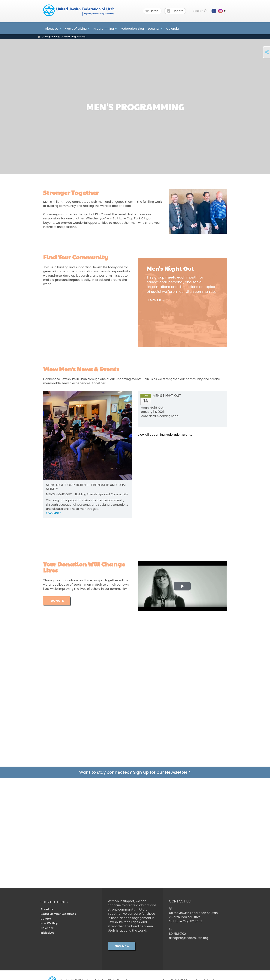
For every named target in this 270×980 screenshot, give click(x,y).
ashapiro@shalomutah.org (189, 938)
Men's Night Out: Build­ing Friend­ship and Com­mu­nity (87, 487)
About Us (47, 909)
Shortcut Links (54, 902)
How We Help (49, 923)
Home (39, 37)
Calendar (173, 29)
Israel (152, 11)
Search (200, 11)
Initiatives (47, 933)
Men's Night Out (167, 396)
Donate (175, 11)
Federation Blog (132, 29)
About (53, 29)
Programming (52, 37)
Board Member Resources (58, 914)
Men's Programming (75, 37)
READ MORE (54, 513)
